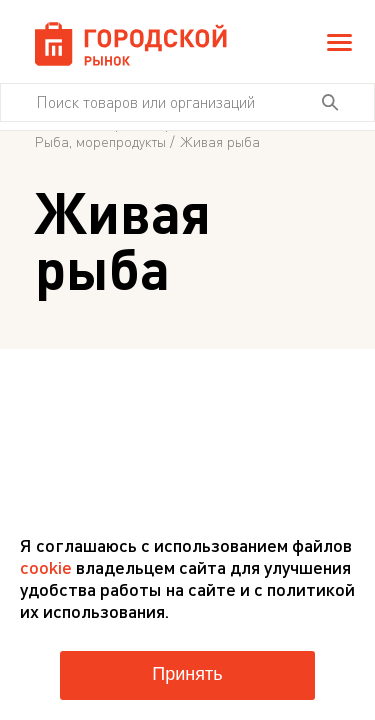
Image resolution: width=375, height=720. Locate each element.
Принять (187, 674)
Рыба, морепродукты (100, 142)
